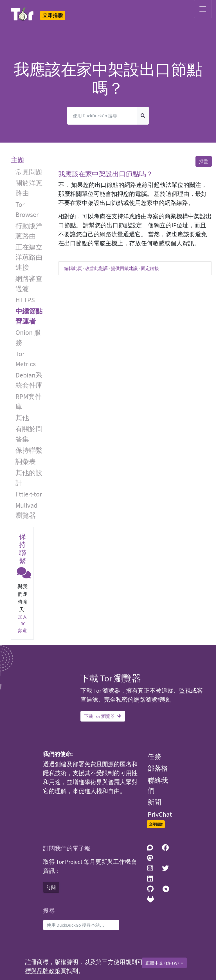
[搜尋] (102, 116)
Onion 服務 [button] (28, 337)
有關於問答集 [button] (29, 434)
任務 (154, 756)
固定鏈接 (150, 268)
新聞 (154, 802)
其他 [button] (22, 418)
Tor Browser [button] (27, 209)
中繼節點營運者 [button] (29, 316)
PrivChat (160, 814)
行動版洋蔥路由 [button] (29, 231)
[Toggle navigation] (203, 9)
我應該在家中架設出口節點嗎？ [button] (105, 174)
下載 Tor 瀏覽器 (103, 716)
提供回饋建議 (124, 268)
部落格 (158, 768)
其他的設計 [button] (29, 478)
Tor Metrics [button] (26, 359)
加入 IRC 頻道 (22, 624)
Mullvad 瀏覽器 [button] (26, 510)
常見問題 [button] (29, 172)
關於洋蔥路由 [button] (29, 188)
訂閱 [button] (51, 887)
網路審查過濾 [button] (29, 284)
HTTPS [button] (25, 300)
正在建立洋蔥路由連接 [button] (29, 257)
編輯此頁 (73, 268)
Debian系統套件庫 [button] (29, 380)
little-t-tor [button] (29, 494)
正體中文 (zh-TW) (163, 963)
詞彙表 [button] (26, 462)
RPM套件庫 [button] (29, 401)
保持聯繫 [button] (29, 450)
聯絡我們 (158, 785)
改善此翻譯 (96, 268)
